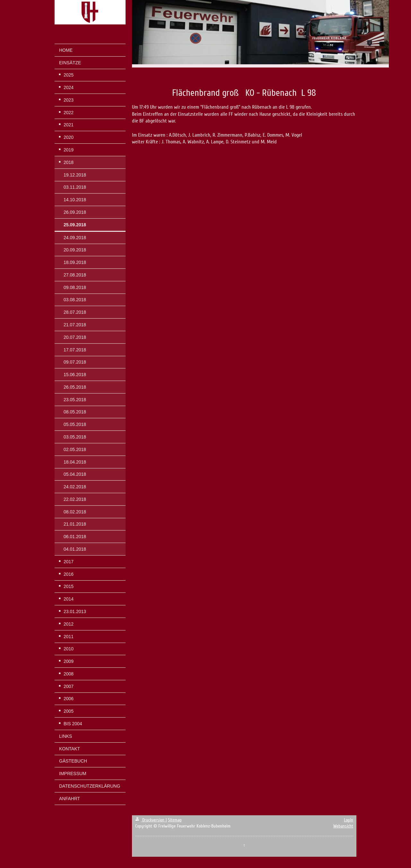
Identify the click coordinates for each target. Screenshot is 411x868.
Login (349, 820)
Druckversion (150, 820)
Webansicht (343, 826)
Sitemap (175, 820)
